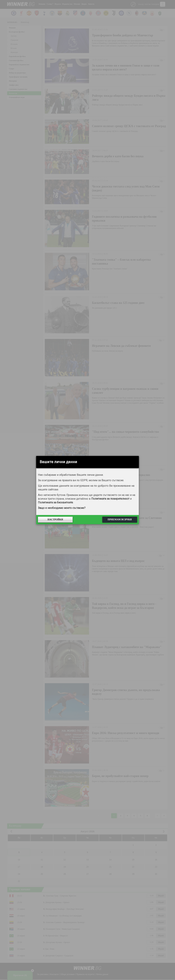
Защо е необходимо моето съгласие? (62, 508)
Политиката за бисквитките (55, 502)
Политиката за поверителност (110, 499)
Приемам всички (120, 520)
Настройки (55, 520)
